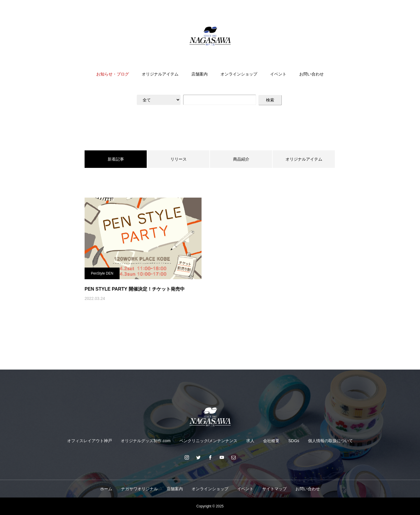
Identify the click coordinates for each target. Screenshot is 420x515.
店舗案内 (199, 74)
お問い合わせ (311, 74)
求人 (250, 441)
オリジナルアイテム (160, 74)
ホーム (106, 489)
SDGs (294, 441)
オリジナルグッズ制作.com (146, 441)
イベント (278, 74)
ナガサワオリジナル (139, 489)
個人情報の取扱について (330, 441)
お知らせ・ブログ (113, 74)
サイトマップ (274, 489)
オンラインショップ (239, 74)
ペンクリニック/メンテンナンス (209, 441)
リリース (178, 159)
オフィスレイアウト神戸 (90, 441)
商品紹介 (241, 159)
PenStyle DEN (102, 273)
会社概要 (271, 441)
